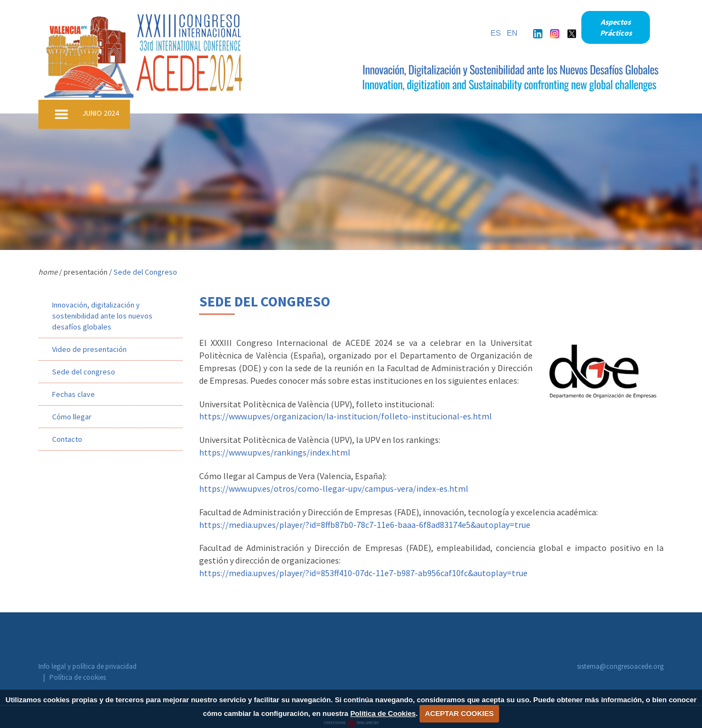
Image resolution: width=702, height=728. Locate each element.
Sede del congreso (84, 372)
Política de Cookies (383, 713)
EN (512, 33)
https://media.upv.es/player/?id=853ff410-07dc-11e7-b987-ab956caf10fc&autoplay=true (363, 573)
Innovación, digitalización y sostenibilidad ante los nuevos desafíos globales (102, 316)
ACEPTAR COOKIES (459, 713)
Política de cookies (176, 667)
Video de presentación (89, 349)
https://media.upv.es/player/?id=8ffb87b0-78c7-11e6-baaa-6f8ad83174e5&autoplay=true (365, 525)
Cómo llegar (72, 417)
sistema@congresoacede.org (620, 666)
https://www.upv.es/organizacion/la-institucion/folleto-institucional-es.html (346, 416)
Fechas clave (73, 394)
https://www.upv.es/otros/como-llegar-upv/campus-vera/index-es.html (334, 488)
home (48, 272)
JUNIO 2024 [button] (101, 113)
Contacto (67, 439)
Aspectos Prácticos (616, 27)
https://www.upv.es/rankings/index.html (275, 452)
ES (496, 33)
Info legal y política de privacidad (87, 667)
